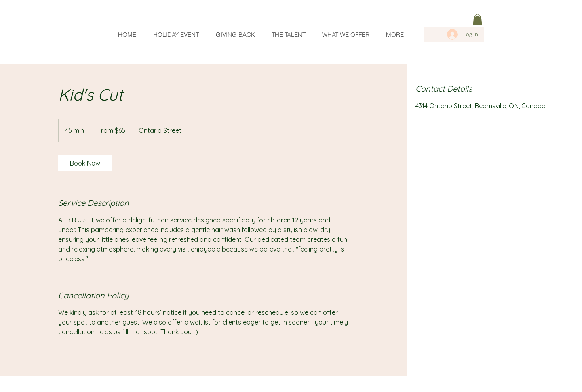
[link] (478, 19)
